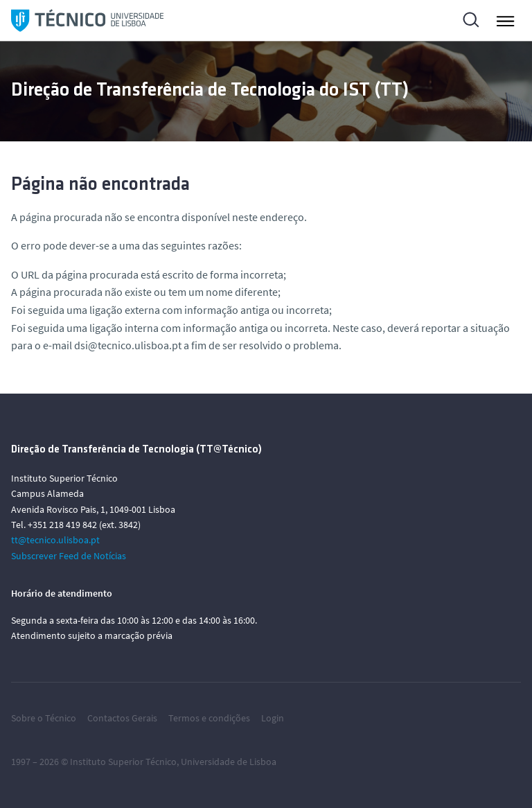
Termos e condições (209, 718)
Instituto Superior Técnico (123, 762)
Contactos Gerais (122, 718)
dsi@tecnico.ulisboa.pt (128, 345)
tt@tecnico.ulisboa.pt (55, 540)
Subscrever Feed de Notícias (69, 556)
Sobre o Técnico (44, 718)
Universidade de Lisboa (229, 762)
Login (273, 718)
